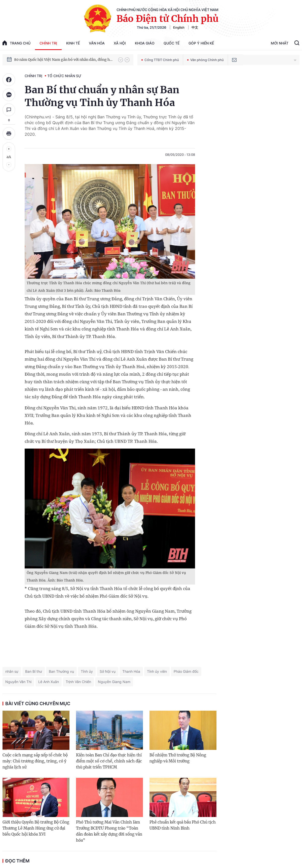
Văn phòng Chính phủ (205, 60)
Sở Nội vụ (108, 671)
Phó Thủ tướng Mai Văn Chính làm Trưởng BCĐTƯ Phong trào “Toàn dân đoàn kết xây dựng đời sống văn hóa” (109, 831)
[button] (121, 60)
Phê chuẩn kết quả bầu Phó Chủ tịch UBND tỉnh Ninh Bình (183, 825)
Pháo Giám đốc (186, 671)
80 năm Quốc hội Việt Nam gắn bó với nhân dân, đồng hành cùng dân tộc (64, 60)
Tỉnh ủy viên (157, 671)
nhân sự (12, 671)
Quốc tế (172, 43)
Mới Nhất (280, 43)
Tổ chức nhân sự (64, 76)
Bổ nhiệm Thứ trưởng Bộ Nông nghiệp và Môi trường (178, 758)
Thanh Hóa (131, 671)
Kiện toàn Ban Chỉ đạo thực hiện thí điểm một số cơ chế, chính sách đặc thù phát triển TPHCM (109, 761)
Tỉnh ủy (87, 671)
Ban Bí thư (34, 671)
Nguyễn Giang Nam (114, 682)
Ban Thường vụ (61, 671)
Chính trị (48, 43)
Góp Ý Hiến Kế (201, 43)
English (179, 27)
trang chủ (16, 43)
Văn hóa (97, 43)
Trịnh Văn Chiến (78, 682)
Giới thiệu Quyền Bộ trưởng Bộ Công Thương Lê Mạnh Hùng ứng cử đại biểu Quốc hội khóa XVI (36, 828)
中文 (195, 27)
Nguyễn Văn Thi (18, 682)
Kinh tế (73, 43)
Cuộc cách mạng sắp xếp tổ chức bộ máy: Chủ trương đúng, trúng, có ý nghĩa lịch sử (35, 761)
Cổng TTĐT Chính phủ (160, 60)
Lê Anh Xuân (49, 682)
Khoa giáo (145, 43)
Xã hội (120, 43)
